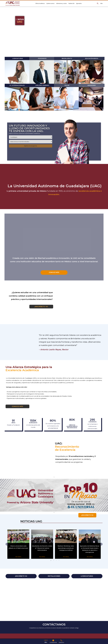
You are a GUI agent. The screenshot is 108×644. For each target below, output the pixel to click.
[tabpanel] (54, 495)
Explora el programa (31, 146)
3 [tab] (56, 563)
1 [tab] (51, 563)
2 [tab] (54, 563)
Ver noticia (18, 557)
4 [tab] (59, 563)
